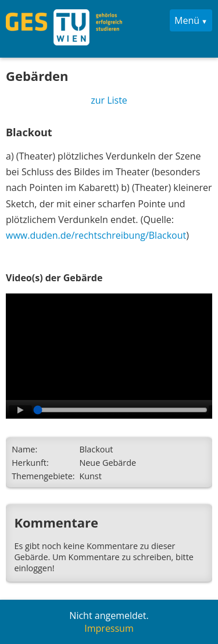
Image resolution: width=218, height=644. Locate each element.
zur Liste (109, 100)
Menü (187, 20)
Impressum (109, 628)
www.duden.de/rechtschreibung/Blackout (96, 235)
